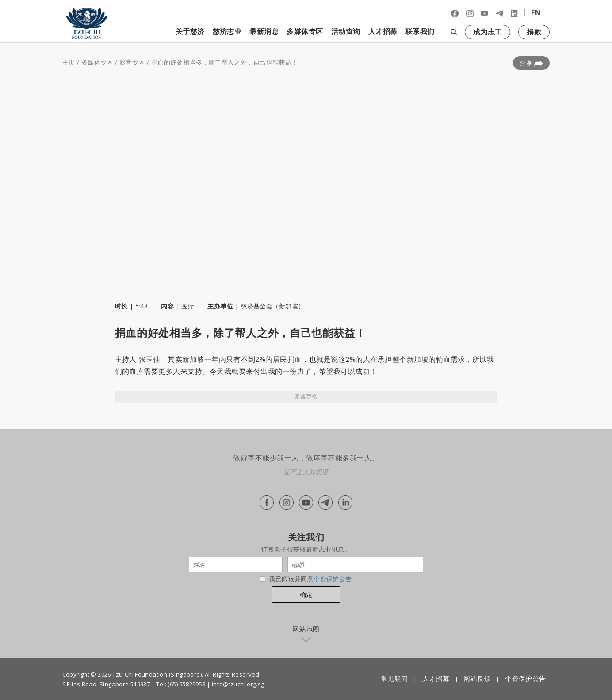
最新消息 (264, 31)
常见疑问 (394, 678)
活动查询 (346, 31)
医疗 (188, 306)
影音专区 (132, 62)
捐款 (534, 32)
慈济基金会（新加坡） (272, 306)
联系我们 (420, 31)
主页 (69, 62)
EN (536, 13)
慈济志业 (227, 31)
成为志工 (488, 32)
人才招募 (383, 31)
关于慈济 (190, 31)
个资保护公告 (333, 579)
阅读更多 (306, 396)
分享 (531, 63)
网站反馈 (477, 678)
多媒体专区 (305, 31)
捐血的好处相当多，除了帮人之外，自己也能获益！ (225, 62)
